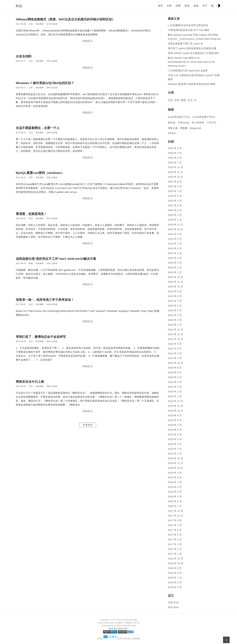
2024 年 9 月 (175, 234)
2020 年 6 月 (175, 372)
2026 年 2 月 (175, 158)
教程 (184, 100)
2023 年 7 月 (175, 301)
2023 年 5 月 (175, 310)
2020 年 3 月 (175, 387)
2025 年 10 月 (176, 177)
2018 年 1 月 (175, 506)
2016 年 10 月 (176, 563)
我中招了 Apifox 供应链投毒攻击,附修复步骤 (192, 48)
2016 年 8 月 (175, 573)
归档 (178, 6)
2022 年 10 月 (176, 339)
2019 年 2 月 (175, 449)
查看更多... (173, 133)
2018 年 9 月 (175, 473)
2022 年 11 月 (176, 334)
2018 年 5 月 (175, 487)
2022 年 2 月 (175, 358)
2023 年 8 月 (175, 296)
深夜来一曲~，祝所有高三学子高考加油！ (45, 300)
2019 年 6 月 (175, 430)
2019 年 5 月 (175, 434)
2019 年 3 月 (175, 444)
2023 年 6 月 (175, 306)
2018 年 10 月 (176, 468)
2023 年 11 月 (176, 282)
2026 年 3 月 (175, 153)
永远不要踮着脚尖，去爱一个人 (38, 128)
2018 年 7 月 (175, 482)
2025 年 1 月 (175, 220)
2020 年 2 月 (175, 392)
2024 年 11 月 (176, 225)
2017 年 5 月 (175, 535)
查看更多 (88, 425)
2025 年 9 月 (175, 182)
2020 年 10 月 (176, 363)
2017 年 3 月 (175, 544)
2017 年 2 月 (175, 549)
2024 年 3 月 (175, 263)
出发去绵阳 (24, 56)
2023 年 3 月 (175, 320)
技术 (177, 100)
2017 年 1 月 (175, 554)
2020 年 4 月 (175, 382)
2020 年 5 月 (175, 377)
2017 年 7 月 (175, 525)
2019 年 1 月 (175, 454)
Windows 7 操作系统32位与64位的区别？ (45, 83)
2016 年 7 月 (175, 578)
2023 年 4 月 (175, 315)
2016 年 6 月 (175, 582)
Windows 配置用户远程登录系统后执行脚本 (192, 84)
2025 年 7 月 (175, 191)
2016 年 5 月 (175, 587)
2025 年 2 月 (175, 215)
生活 (190, 100)
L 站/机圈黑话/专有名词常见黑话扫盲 (188, 25)
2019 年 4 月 (175, 439)
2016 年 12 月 (176, 559)
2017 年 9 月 (175, 520)
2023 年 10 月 (176, 287)
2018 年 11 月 (176, 463)
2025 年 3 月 (175, 210)
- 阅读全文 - (88, 41)
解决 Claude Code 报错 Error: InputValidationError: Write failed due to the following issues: (191, 62)
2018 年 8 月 (175, 477)
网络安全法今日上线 (30, 382)
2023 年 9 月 (175, 291)
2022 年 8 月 (175, 349)
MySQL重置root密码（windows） (40, 173)
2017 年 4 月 (175, 539)
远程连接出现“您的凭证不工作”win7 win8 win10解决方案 (56, 259)
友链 (196, 6)
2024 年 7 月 (175, 244)
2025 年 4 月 (175, 205)
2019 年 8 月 (175, 420)
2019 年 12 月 (176, 401)
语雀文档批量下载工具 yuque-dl (185, 44)
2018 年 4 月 (175, 492)
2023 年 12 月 (176, 277)
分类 (169, 6)
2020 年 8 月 (175, 368)
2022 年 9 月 (175, 344)
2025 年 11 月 (176, 172)
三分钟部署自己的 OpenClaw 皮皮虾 (188, 71)
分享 (170, 100)
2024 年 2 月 (175, 267)
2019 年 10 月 (176, 411)
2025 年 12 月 (176, 167)
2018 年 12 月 (176, 458)
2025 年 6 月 (175, 196)
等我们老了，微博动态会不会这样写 (41, 337)
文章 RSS (173, 602)
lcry (19, 6)
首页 (160, 6)
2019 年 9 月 (175, 415)
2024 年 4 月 (175, 258)
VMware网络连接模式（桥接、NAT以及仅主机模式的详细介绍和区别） (65, 19)
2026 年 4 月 (175, 148)
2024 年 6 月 (175, 248)
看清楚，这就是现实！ (31, 214)
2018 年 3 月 (175, 496)
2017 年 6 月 (175, 530)
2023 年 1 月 (175, 325)
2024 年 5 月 (175, 253)
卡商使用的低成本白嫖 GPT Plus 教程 (189, 30)
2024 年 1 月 (175, 272)
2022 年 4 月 (175, 353)
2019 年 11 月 (176, 406)
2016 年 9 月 (175, 568)
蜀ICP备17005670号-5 (118, 629)
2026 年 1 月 (175, 162)
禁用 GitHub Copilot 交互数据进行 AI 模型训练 (193, 53)
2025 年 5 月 (175, 201)
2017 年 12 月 (176, 511)
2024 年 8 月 (175, 239)
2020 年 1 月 (175, 396)
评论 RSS (173, 607)
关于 (205, 6)
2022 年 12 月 (176, 329)
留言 (187, 6)
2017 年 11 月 (176, 516)
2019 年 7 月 (175, 425)
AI (195, 100)
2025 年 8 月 (175, 186)
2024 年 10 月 (176, 229)
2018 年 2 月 (175, 501)
